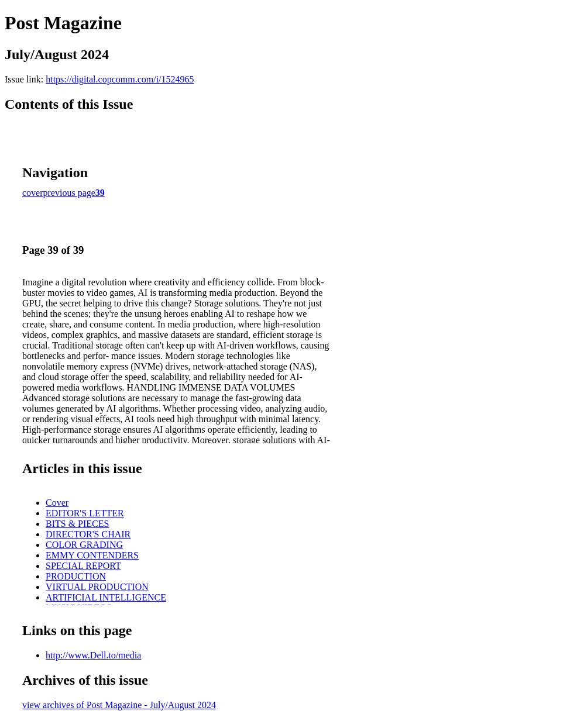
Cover (57, 503)
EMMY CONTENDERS (92, 555)
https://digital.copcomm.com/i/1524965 (120, 79)
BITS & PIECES (77, 524)
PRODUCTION (76, 576)
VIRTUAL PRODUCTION (97, 587)
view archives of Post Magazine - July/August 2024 (119, 705)
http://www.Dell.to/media (93, 655)
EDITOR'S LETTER (85, 513)
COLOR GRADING (84, 545)
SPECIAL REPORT (83, 566)
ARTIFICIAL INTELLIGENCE (106, 597)
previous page (69, 193)
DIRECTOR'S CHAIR (88, 534)
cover (33, 193)
